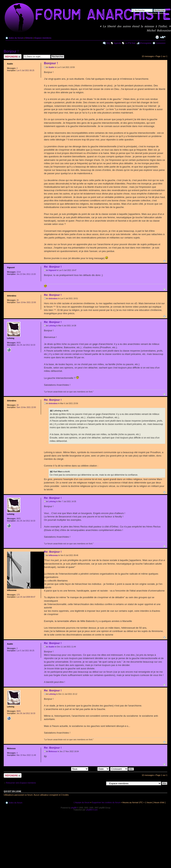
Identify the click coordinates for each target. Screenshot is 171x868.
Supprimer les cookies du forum (106, 802)
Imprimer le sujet (157, 37)
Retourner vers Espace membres (21, 783)
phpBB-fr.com (92, 810)
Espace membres (43, 38)
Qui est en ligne (13, 791)
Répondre (13, 57)
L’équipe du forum (82, 802)
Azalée (52, 67)
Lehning (52, 326)
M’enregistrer (146, 43)
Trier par (99, 769)
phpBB (74, 808)
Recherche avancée (156, 13)
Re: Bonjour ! (53, 267)
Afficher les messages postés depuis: (62, 769)
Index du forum (16, 38)
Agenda (118, 43)
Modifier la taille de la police (163, 37)
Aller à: (101, 783)
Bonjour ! (11, 51)
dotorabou (53, 299)
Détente (29, 38)
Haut (164, 261)
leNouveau (53, 555)
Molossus (53, 751)
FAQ (108, 43)
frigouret (52, 270)
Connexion (161, 43)
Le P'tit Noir (130, 43)
